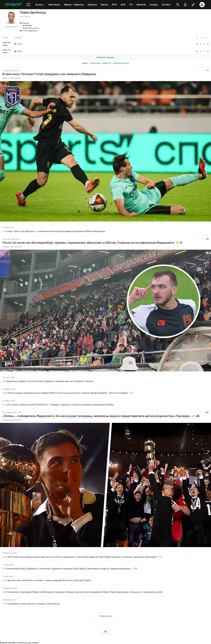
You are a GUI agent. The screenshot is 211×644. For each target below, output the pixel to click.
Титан (25, 31)
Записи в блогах (121, 63)
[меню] (29, 5)
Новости (107, 63)
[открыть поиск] (178, 5)
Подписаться (11, 27)
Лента (85, 63)
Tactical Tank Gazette (12, 78)
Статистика (95, 63)
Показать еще (105, 616)
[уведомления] (185, 5)
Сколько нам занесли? (12, 247)
